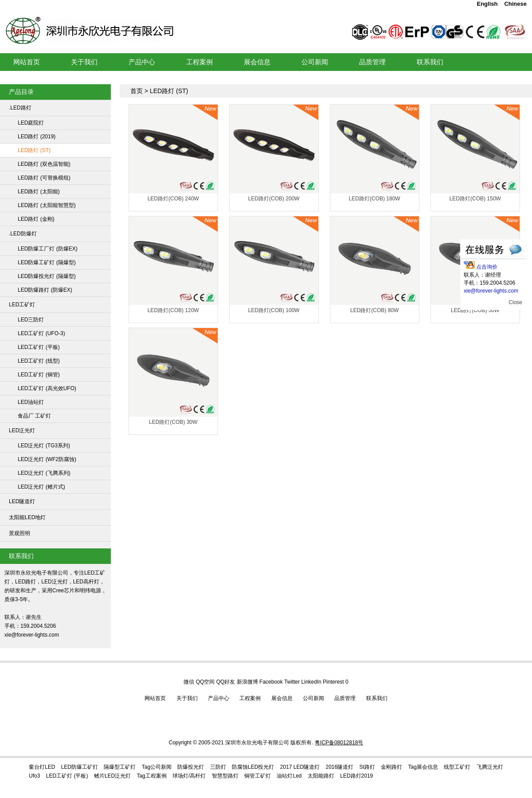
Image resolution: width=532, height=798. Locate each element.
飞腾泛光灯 (490, 767)
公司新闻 (313, 698)
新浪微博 (247, 682)
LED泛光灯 (22, 430)
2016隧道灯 (340, 767)
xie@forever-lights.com (491, 291)
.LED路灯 (20, 108)
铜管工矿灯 (258, 776)
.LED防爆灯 (23, 234)
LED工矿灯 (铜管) (39, 375)
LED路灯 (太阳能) (39, 192)
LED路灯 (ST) (34, 150)
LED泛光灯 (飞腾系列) (44, 473)
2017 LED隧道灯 (300, 767)
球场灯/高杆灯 (189, 776)
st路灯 (367, 767)
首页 (137, 91)
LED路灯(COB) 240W (173, 199)
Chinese (515, 4)
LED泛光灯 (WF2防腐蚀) (47, 459)
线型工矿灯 (457, 767)
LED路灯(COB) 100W (274, 310)
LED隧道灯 (22, 501)
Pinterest (333, 682)
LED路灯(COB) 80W (374, 310)
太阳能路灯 (321, 776)
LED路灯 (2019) (37, 137)
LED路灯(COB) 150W (475, 199)
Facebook (271, 682)
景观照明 (20, 533)
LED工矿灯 (136, 20)
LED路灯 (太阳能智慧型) (47, 205)
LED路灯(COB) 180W (375, 199)
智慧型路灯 (225, 776)
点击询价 (481, 267)
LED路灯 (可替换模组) (44, 178)
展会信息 (282, 698)
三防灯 (218, 767)
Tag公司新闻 (157, 767)
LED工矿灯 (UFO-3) (41, 333)
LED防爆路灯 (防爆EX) (45, 290)
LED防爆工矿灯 (80, 767)
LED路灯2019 (356, 776)
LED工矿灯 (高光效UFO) (47, 388)
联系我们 (377, 698)
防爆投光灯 (191, 767)
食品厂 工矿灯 (34, 416)
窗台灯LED (42, 767)
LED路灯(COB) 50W (475, 310)
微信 (189, 682)
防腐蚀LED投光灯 (253, 767)
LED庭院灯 (31, 123)
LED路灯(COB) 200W (274, 199)
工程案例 (250, 698)
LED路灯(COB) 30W (173, 422)
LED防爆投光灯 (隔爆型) (47, 276)
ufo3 (34, 776)
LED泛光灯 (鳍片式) (41, 487)
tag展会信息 (423, 767)
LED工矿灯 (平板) (39, 347)
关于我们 (187, 698)
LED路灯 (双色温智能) (44, 164)
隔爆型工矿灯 (120, 767)
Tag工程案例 (151, 776)
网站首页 (155, 698)
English (487, 4)
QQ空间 (205, 682)
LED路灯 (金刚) (36, 219)
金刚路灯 (391, 767)
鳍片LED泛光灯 (112, 776)
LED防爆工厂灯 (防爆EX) (48, 249)
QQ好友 (226, 682)
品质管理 (345, 698)
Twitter (292, 682)
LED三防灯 (31, 320)
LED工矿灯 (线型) (39, 361)
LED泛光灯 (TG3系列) (44, 446)
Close (515, 302)
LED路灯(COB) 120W (173, 310)
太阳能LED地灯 (27, 517)
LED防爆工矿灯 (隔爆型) (47, 262)
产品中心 (219, 698)
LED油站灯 (31, 402)
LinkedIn (311, 682)
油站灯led (289, 776)
